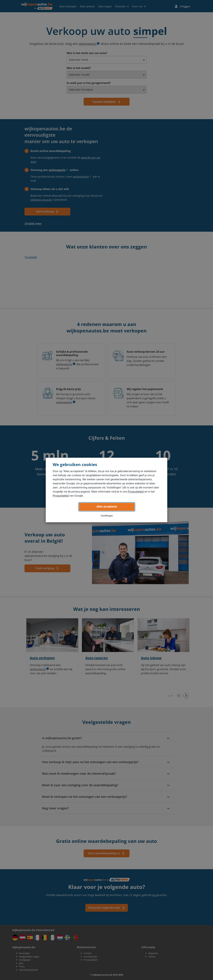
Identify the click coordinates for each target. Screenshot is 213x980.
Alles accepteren (107, 507)
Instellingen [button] (107, 516)
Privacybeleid (136, 492)
